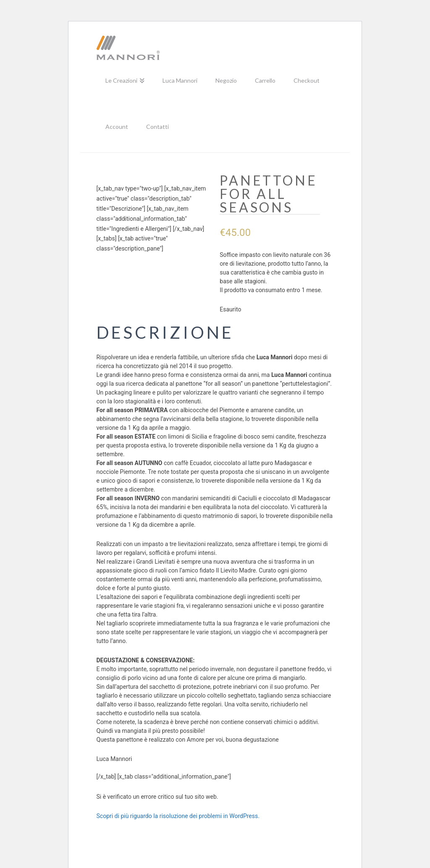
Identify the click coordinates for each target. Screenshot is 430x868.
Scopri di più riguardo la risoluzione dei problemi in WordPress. (178, 816)
